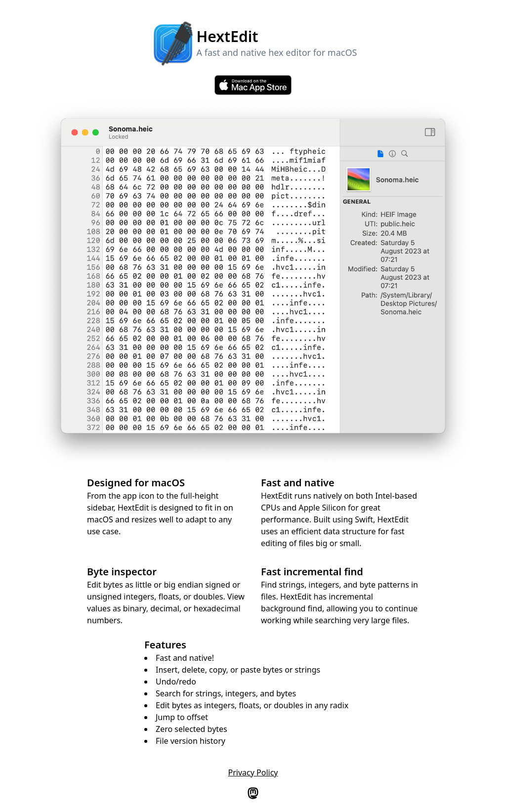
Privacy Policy (253, 772)
